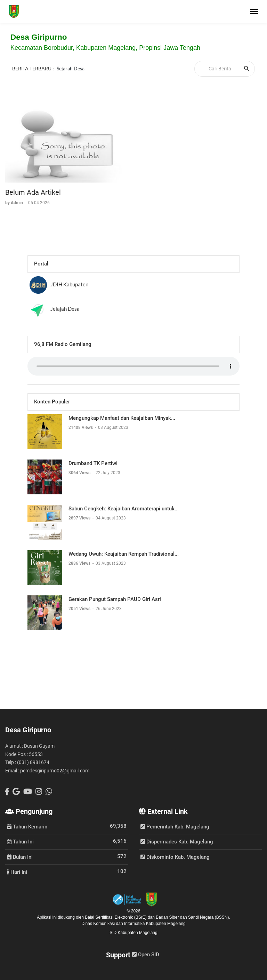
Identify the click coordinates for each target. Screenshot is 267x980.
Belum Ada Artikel (33, 192)
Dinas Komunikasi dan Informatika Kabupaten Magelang (133, 924)
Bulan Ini (20, 857)
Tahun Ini (20, 841)
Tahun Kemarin (27, 826)
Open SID (146, 955)
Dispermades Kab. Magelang (177, 842)
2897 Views (80, 518)
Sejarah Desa (71, 68)
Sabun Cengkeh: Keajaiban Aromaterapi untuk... (124, 509)
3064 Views (80, 473)
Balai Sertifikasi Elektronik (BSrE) (116, 917)
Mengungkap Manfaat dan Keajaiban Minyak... (122, 418)
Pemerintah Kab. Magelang (175, 827)
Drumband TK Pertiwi (93, 463)
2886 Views (80, 563)
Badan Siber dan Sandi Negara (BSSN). (193, 917)
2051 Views (80, 609)
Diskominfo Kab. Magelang (175, 857)
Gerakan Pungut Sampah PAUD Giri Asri (115, 599)
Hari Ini (17, 872)
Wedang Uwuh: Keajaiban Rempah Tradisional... (124, 554)
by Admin (15, 203)
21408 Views (81, 427)
